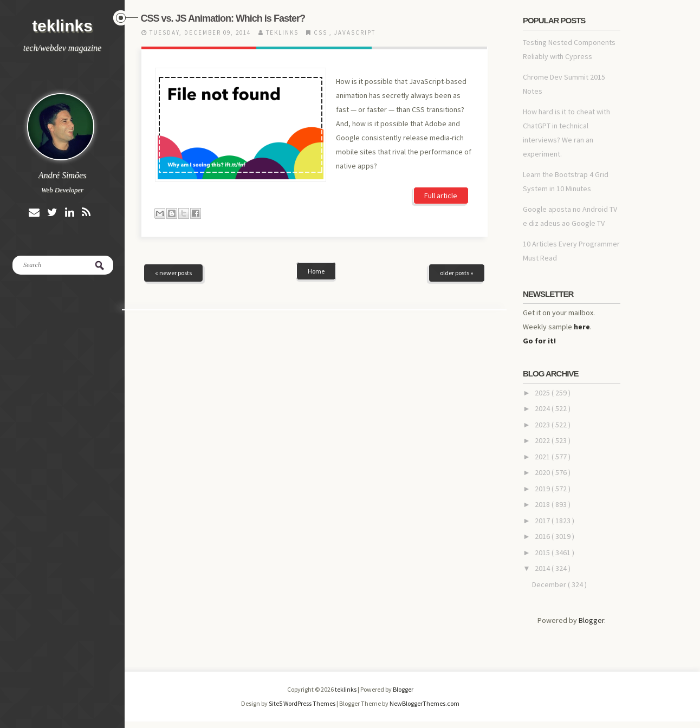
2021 (543, 457)
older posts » (457, 273)
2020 (543, 472)
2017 (543, 521)
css (322, 32)
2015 (543, 552)
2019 (543, 489)
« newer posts (173, 273)
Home (316, 271)
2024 (543, 408)
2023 (543, 425)
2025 (543, 393)
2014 (543, 568)
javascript (355, 32)
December (550, 584)
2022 (543, 440)
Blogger (591, 620)
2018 (543, 504)
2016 (543, 536)
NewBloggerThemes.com (424, 703)
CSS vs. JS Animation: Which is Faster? (223, 18)
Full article (441, 196)
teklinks (62, 26)
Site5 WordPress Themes (303, 703)
